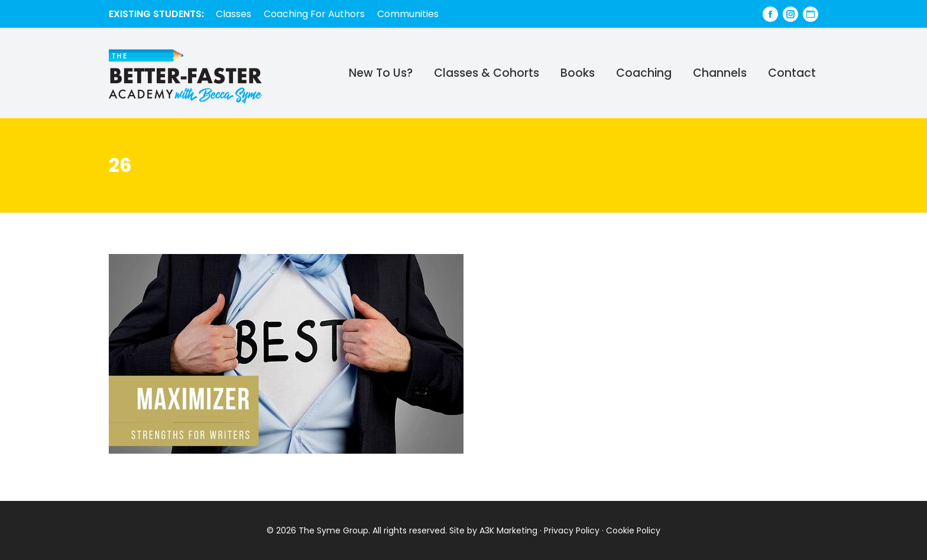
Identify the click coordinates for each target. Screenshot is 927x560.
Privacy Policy (572, 530)
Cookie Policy (633, 530)
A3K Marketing (508, 530)
